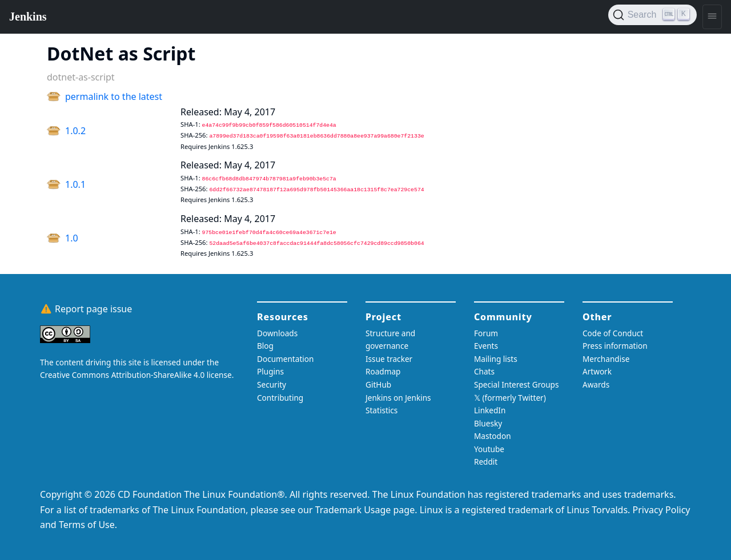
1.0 (72, 238)
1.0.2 (75, 131)
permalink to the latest (114, 96)
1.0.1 (75, 184)
